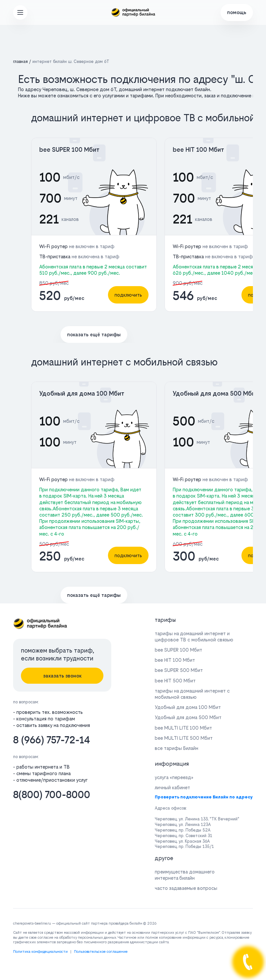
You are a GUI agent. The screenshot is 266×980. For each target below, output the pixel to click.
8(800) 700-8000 (52, 795)
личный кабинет (172, 787)
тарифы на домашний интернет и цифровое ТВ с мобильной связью (194, 637)
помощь (237, 12)
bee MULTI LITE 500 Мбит (184, 738)
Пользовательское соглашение (101, 952)
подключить (128, 295)
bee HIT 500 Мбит (175, 681)
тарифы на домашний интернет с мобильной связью (192, 694)
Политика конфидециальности (40, 952)
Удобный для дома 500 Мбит (216, 393)
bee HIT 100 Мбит (198, 150)
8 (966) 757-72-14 (52, 740)
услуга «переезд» (174, 777)
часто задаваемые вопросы (186, 888)
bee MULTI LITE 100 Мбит (183, 728)
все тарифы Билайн (177, 748)
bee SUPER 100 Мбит (69, 150)
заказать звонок (62, 676)
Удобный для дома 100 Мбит (82, 393)
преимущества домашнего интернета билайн (185, 875)
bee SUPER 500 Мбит (179, 670)
